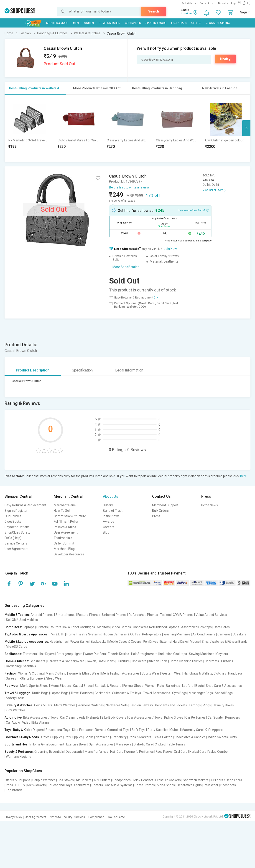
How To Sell (62, 511)
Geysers (222, 654)
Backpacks (99, 642)
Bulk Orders (160, 511)
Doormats (212, 661)
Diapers (38, 730)
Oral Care (181, 752)
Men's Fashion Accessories (120, 673)
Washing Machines (177, 634)
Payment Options (17, 527)
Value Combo (218, 752)
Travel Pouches (82, 693)
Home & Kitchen (109, 23)
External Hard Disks (174, 642)
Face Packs (164, 752)
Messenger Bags (201, 693)
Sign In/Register (16, 511)
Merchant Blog (64, 549)
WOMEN (89, 23)
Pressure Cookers (168, 780)
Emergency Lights (70, 654)
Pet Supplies (74, 737)
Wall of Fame (116, 817)
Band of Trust (113, 511)
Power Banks (79, 642)
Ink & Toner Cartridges (79, 627)
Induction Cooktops (173, 654)
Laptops (29, 627)
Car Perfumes (195, 717)
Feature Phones (89, 615)
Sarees (11, 678)
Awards (108, 522)
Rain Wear (211, 785)
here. (244, 476)
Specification (82, 370)
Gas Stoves (66, 780)
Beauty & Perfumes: (19, 752)
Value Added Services (211, 615)
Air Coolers (84, 780)
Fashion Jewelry (141, 705)
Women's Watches (91, 705)
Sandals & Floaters (108, 686)
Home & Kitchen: (17, 661)
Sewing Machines (202, 654)
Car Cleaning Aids (73, 717)
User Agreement (17, 549)
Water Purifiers (95, 654)
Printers (42, 627)
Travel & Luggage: (18, 693)
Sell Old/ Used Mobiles (22, 620)
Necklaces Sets (117, 705)
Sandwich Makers (196, 780)
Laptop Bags (60, 693)
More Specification (126, 267)
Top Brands (14, 790)
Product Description (33, 370)
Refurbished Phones (143, 615)
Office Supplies (52, 737)
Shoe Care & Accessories (224, 686)
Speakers (240, 634)
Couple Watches (44, 780)
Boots (200, 686)
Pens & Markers (140, 737)
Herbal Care (198, 752)
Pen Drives (151, 642)
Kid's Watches (16, 710)
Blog (106, 532)
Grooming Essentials (49, 752)
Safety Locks (15, 698)
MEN (76, 23)
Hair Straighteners (144, 654)
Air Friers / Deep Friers (226, 780)
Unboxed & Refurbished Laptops (156, 627)
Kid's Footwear (83, 730)
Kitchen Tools (158, 661)
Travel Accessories (157, 693)
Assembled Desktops (196, 627)
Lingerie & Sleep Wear (47, 678)
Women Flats (155, 686)
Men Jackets (37, 785)
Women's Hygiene (19, 757)
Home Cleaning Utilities (186, 661)
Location (187, 14)
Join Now (170, 249)
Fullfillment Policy (66, 522)
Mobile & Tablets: (17, 615)
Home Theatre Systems (84, 634)
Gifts (233, 737)
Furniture (123, 661)
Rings (207, 705)
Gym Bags (179, 693)
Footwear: (12, 686)
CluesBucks (13, 522)
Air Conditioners (204, 634)
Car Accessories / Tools (145, 717)
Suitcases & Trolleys (127, 693)
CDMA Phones (183, 615)
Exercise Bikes (76, 744)
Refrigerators (152, 634)
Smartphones (65, 615)
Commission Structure (70, 516)
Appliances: (13, 654)
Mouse (195, 642)
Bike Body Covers (114, 717)
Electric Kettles (119, 654)
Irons (9, 785)
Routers (56, 627)
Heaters (97, 785)
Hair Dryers (47, 654)
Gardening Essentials (21, 666)
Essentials (179, 23)
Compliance (96, 817)
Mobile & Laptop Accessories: (27, 642)
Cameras (224, 634)
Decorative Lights (189, 785)
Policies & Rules (65, 527)
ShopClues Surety (17, 532)
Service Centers (16, 543)
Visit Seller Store (213, 190)
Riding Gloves (174, 717)
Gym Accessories (101, 744)
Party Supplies (158, 730)
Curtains (227, 661)
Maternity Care (192, 730)
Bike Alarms (41, 722)
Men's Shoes (166, 785)
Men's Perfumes (96, 752)
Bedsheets (38, 661)
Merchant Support (165, 505)
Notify (225, 59)
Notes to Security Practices (67, 817)
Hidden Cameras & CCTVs (121, 634)
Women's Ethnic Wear (84, 673)
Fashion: (11, 673)
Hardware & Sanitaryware (66, 661)
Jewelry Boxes (223, 705)
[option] (29, 128)
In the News (111, 516)
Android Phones (42, 615)
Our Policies (13, 516)
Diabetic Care (143, 744)
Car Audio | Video (18, 722)
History (108, 505)
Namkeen (103, 737)
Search (154, 11)
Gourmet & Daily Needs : (23, 737)
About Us (111, 496)
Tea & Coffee (163, 737)
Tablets (165, 615)
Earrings (195, 705)
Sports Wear (150, 673)
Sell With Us (189, 3)
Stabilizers (82, 785)
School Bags (224, 693)
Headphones (59, 642)
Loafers (188, 686)
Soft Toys (139, 730)
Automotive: (14, 717)
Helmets (93, 717)
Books (89, 737)
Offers (196, 23)
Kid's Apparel (214, 730)
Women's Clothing (31, 673)
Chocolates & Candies (190, 737)
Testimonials (63, 538)
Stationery (119, 737)
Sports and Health (18, 744)
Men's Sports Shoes (34, 686)
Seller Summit (64, 543)
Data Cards (222, 627)
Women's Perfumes (140, 752)
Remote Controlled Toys (112, 730)
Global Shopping (218, 23)
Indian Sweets (218, 737)
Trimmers (30, 654)
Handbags (235, 673)
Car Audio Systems (119, 785)
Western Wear (172, 673)
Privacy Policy (13, 817)
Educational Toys (58, 730)
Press (156, 516)
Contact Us (206, 3)
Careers (109, 527)
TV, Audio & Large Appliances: (27, 634)
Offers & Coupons (17, 780)
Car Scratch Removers (224, 717)
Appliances (133, 23)
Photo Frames (145, 785)
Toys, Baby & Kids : (18, 730)
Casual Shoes (83, 686)
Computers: (13, 627)
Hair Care (117, 752)
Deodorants (74, 752)
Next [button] (246, 128)
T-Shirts (24, 678)
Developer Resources (69, 554)
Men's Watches (65, 705)
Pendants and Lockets (171, 705)
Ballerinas (173, 686)
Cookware (139, 661)
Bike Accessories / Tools (41, 717)
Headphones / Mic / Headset (133, 780)
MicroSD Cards (17, 647)
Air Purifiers (102, 780)
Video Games (121, 627)
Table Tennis (176, 744)
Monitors (103, 627)
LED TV (20, 785)
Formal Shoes (133, 686)
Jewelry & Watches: (19, 705)
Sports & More (156, 23)
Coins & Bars (43, 705)
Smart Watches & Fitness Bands (225, 642)
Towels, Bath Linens (101, 661)
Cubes (175, 730)
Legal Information (129, 370)
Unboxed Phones (114, 615)
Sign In (245, 12)
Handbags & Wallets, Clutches (205, 673)
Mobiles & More (57, 23)
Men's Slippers (61, 686)
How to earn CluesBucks (194, 210)
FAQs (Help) (13, 538)
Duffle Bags (40, 693)
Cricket (160, 744)
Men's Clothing (56, 673)
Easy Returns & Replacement (25, 505)
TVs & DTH (57, 634)
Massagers (124, 744)
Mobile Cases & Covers (125, 642)
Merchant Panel (65, 505)
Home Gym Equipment (48, 744)
